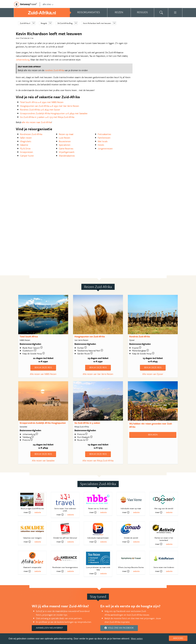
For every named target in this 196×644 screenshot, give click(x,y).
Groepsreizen (27, 152)
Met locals (103, 141)
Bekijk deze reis (43, 367)
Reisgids (44, 23)
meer (27, 512)
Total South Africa (29, 336)
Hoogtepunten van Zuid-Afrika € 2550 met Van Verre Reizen (50, 106)
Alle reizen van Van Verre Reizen (98, 374)
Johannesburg (23, 60)
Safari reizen (26, 138)
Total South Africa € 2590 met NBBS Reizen (42, 102)
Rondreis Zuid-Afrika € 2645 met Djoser (40, 110)
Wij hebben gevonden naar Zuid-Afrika (151, 425)
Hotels (101, 145)
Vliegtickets (26, 141)
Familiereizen (104, 138)
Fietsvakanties (104, 134)
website (38, 512)
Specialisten (65, 145)
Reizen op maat (66, 134)
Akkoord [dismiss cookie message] (178, 638)
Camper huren (27, 156)
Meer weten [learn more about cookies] (137, 639)
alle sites (48, 4)
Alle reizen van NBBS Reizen (43, 374)
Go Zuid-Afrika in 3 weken (87, 423)
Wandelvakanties (67, 156)
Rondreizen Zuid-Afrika (31, 134)
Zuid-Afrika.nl (25, 23)
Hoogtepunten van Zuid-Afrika (90, 336)
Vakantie (24, 145)
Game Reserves (66, 148)
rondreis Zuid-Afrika (54, 70)
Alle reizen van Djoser (153, 374)
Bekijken (153, 435)
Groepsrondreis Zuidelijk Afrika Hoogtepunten (43, 423)
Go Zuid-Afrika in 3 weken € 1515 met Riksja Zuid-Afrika (47, 117)
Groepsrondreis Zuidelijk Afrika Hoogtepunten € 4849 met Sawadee (54, 113)
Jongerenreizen (105, 148)
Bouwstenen (65, 141)
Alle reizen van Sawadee (43, 461)
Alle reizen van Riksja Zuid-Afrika (98, 461)
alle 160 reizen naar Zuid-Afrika (37, 122)
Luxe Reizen (65, 138)
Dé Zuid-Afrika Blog (65, 23)
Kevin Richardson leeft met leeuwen (97, 23)
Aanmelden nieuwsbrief (49, 628)
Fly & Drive (25, 148)
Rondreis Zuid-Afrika (140, 336)
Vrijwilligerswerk (67, 152)
